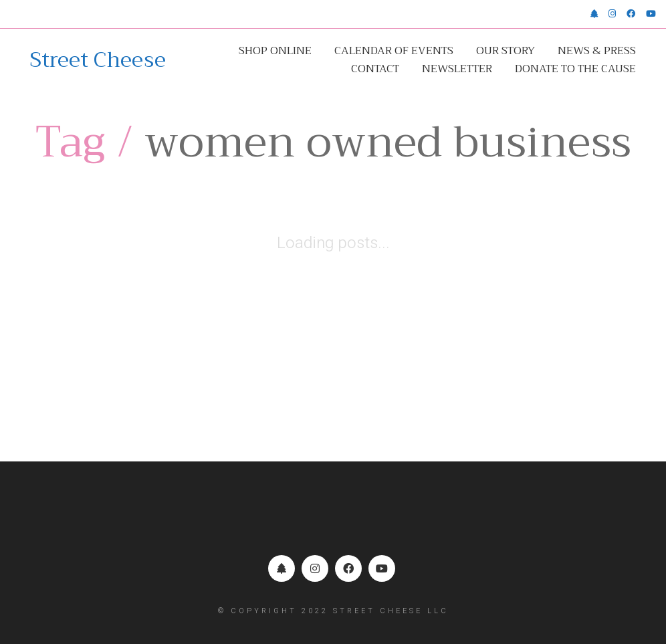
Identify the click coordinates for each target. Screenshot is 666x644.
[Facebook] (348, 568)
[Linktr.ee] (282, 568)
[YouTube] (382, 568)
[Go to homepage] (98, 60)
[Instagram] (315, 568)
